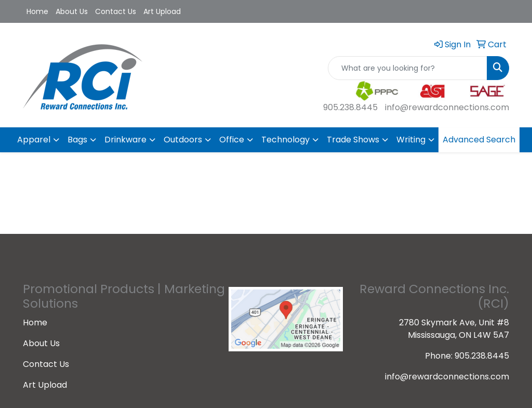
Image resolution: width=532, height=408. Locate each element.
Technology (285, 140)
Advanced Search (479, 140)
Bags (77, 140)
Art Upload (162, 11)
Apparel (34, 140)
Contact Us (116, 11)
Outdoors (183, 140)
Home (37, 11)
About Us (72, 11)
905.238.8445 (350, 107)
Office (232, 140)
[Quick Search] (408, 68)
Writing (411, 140)
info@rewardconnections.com (447, 107)
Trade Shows (353, 140)
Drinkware (125, 140)
